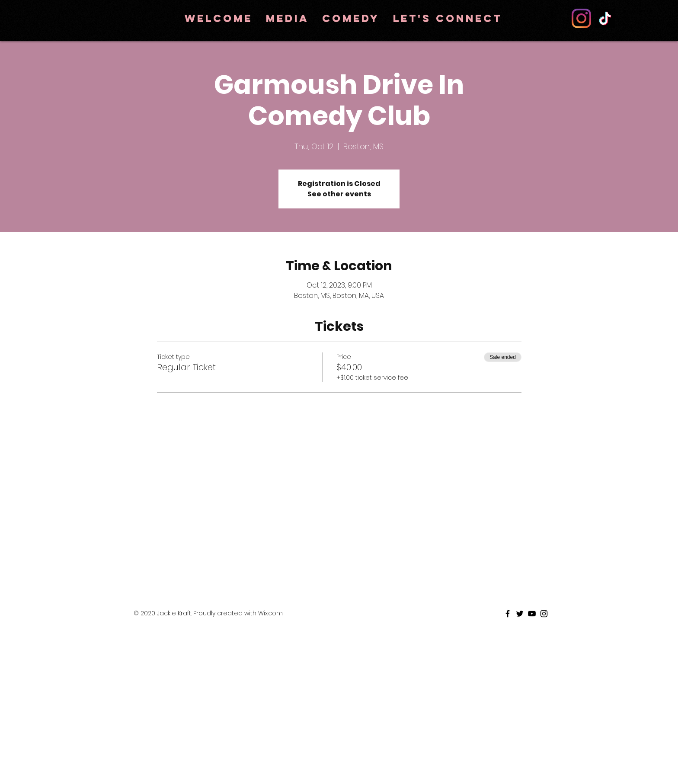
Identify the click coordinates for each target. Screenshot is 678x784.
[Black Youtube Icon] (532, 614)
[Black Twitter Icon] (520, 614)
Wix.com (270, 613)
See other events (339, 194)
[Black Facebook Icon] (508, 614)
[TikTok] (605, 18)
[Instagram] (581, 18)
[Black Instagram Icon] (544, 614)
